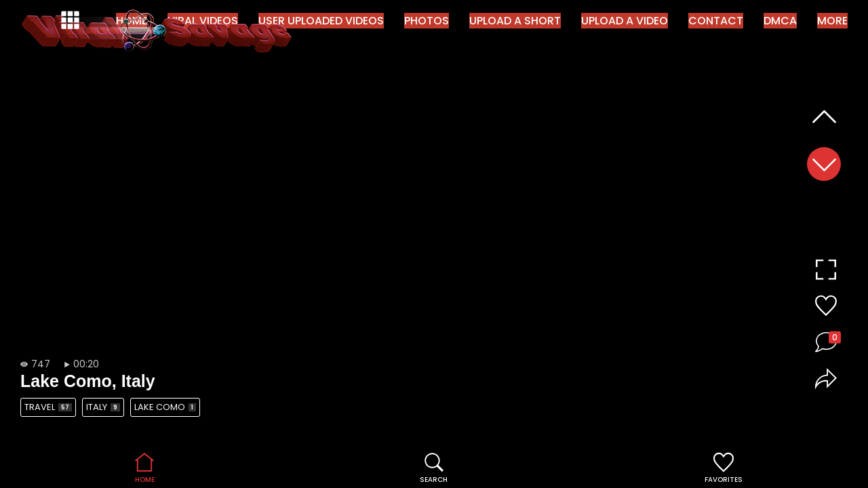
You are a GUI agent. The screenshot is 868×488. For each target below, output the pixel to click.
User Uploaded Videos (321, 21)
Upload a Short (515, 21)
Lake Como (165, 407)
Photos (427, 21)
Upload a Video (625, 21)
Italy (103, 407)
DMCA (780, 21)
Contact (716, 21)
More (832, 21)
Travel (48, 407)
